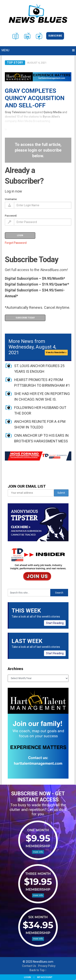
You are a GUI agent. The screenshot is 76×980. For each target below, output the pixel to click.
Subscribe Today (25, 318)
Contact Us (29, 966)
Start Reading (55, 623)
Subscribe (55, 36)
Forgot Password (16, 243)
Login (27, 977)
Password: (11, 216)
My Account (45, 977)
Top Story (15, 63)
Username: (11, 199)
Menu (5, 50)
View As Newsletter (56, 352)
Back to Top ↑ (38, 970)
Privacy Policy (47, 966)
